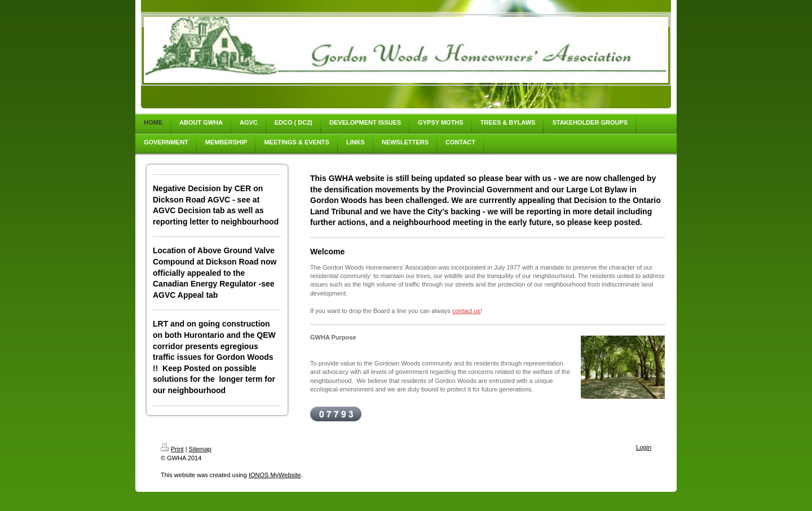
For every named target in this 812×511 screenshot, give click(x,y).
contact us (466, 311)
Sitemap (200, 449)
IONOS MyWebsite (275, 475)
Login (644, 447)
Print (172, 449)
